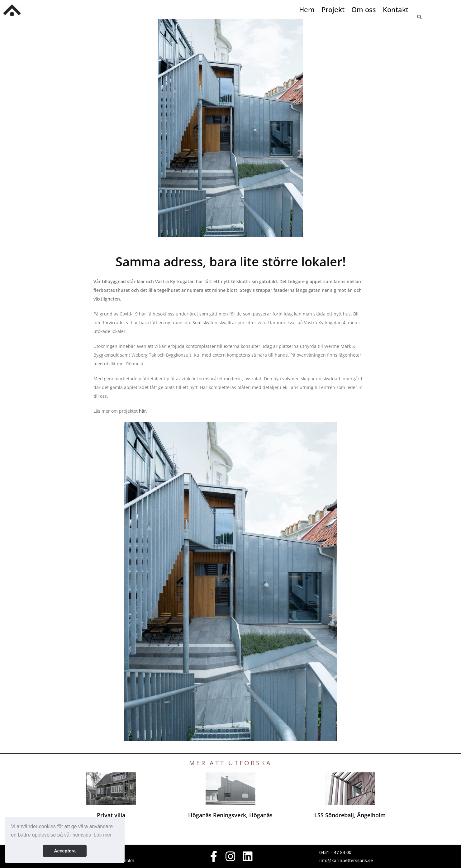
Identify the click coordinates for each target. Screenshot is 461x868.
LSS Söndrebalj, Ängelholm (350, 819)
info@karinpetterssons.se (346, 860)
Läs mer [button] (103, 835)
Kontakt (396, 9)
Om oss (364, 9)
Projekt (333, 9)
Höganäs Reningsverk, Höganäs (230, 819)
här (143, 411)
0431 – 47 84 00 (335, 852)
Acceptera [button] (65, 851)
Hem (307, 9)
